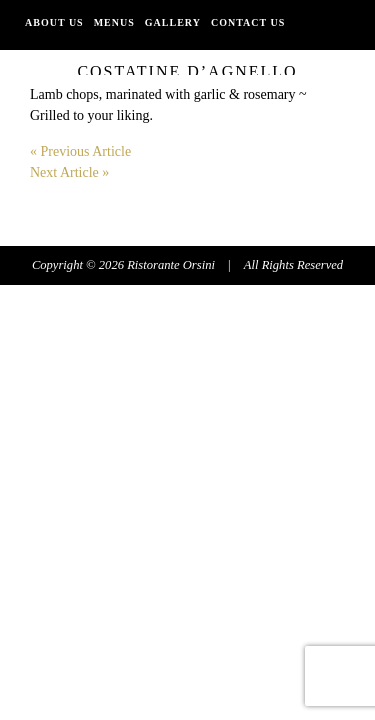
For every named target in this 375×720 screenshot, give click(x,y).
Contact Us (248, 22)
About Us (54, 22)
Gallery (173, 22)
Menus (114, 22)
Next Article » (69, 172)
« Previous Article (80, 151)
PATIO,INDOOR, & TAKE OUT (107, 57)
